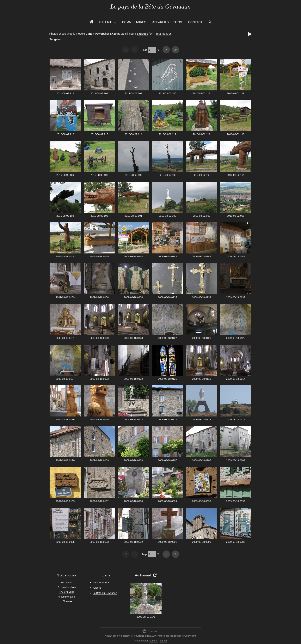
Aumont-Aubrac (101, 583)
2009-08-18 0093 (99, 542)
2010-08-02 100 (167, 216)
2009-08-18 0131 (65, 338)
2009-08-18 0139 (65, 297)
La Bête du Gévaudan (105, 593)
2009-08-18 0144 (133, 256)
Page (144, 50)
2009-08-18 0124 (65, 379)
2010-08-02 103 (65, 216)
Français (150, 631)
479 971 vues (67, 592)
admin (163, 641)
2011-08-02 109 (99, 93)
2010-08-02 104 (236, 175)
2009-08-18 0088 (236, 542)
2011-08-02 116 (65, 93)
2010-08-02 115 (99, 134)
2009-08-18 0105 (202, 460)
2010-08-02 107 (133, 175)
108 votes (67, 601)
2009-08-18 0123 (99, 379)
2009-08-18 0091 (167, 542)
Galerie (106, 22)
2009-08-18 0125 (236, 338)
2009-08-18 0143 (167, 256)
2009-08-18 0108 (133, 460)
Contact (195, 22)
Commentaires (134, 22)
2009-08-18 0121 (167, 379)
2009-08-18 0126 (202, 338)
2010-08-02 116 (65, 134)
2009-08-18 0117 (236, 379)
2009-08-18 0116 (65, 419)
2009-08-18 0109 (99, 460)
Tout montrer (163, 34)
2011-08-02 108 (133, 93)
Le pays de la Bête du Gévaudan (150, 6)
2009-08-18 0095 (65, 542)
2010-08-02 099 (201, 216)
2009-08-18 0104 (236, 460)
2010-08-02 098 (236, 216)
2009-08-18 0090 (202, 542)
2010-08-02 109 (65, 175)
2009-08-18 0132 (236, 297)
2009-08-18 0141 (236, 256)
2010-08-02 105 (201, 175)
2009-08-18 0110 (65, 460)
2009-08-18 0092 (133, 542)
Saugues (142, 34)
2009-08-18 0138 (99, 297)
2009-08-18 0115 (99, 419)
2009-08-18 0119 (202, 379)
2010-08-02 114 (133, 134)
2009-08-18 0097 (236, 501)
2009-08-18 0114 (133, 419)
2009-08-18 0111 (236, 419)
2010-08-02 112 (167, 134)
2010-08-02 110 (236, 134)
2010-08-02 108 (99, 175)
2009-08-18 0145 (99, 256)
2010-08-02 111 (201, 134)
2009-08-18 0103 (65, 501)
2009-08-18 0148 (65, 256)
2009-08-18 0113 (167, 419)
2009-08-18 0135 (167, 297)
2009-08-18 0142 (202, 256)
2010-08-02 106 (167, 175)
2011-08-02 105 (167, 93)
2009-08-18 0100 (133, 501)
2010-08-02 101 (133, 216)
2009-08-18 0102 (99, 501)
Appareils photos (167, 22)
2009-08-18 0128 (133, 338)
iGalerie (97, 588)
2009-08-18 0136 (133, 297)
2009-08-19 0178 (146, 617)
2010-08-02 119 (201, 93)
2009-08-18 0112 (202, 419)
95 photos (67, 583)
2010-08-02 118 (236, 93)
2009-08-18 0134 (202, 297)
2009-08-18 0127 (167, 338)
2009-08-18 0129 (99, 338)
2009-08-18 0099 (167, 501)
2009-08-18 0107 (167, 460)
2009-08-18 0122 (133, 379)
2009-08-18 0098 (202, 501)
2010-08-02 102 (99, 216)
